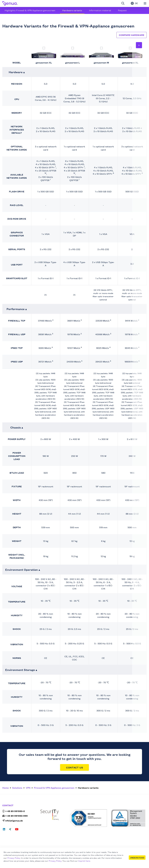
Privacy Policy (14, 858)
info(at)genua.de (13, 820)
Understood (137, 858)
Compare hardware (132, 35)
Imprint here (84, 861)
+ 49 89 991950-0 (14, 811)
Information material (100, 10)
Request (122, 10)
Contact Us (74, 767)
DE (134, 3)
